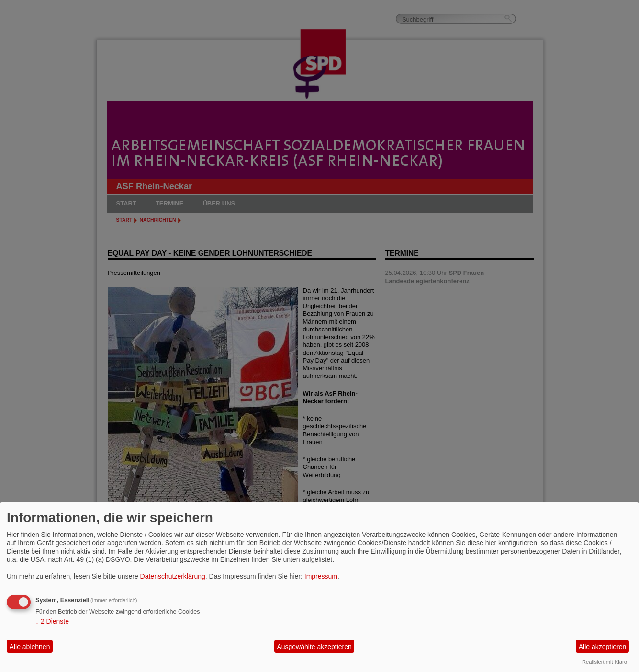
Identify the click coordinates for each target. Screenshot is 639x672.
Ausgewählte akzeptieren (314, 647)
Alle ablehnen (30, 647)
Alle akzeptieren (603, 647)
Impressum (321, 576)
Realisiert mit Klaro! (605, 662)
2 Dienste (52, 621)
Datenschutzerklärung (173, 576)
